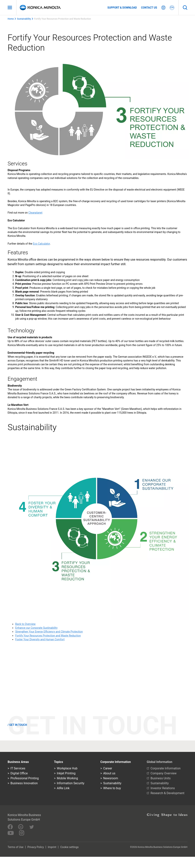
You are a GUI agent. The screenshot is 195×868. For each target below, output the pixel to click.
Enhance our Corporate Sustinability (36, 628)
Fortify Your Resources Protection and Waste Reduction (48, 636)
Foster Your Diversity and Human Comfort (40, 639)
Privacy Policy (36, 847)
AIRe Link (63, 788)
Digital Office (19, 773)
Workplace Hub (67, 768)
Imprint (52, 847)
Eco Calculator (41, 244)
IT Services (18, 768)
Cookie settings (69, 847)
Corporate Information (166, 768)
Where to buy (112, 788)
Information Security (71, 783)
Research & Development (168, 793)
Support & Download (122, 8)
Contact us (149, 8)
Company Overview (164, 773)
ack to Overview (26, 624)
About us (109, 773)
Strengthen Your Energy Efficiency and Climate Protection (49, 632)
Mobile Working (68, 778)
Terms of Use (16, 847)
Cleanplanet (35, 213)
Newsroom (111, 778)
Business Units (161, 778)
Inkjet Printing (66, 773)
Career (108, 768)
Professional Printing (25, 778)
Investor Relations (163, 788)
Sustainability (24, 19)
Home (11, 19)
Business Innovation (24, 783)
